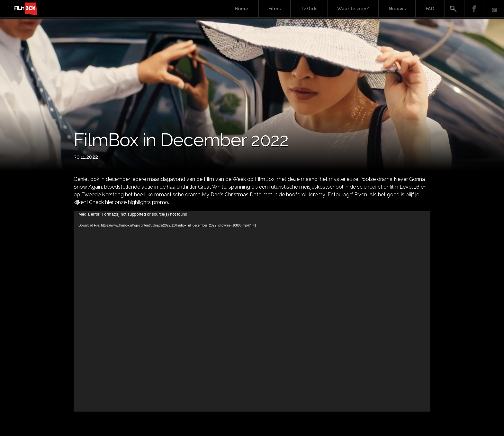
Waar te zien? (353, 9)
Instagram (494, 9)
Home (242, 9)
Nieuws (397, 9)
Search (454, 9)
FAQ (430, 9)
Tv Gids (309, 9)
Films (274, 9)
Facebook (474, 9)
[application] (252, 311)
